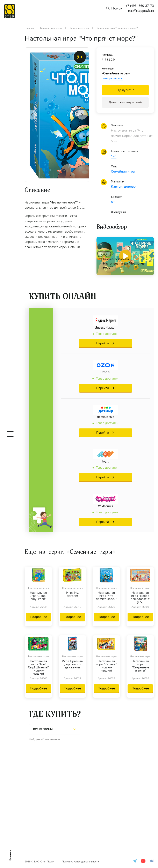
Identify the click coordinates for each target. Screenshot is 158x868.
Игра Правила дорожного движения (72, 665)
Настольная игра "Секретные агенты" (140, 666)
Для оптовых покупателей (125, 102)
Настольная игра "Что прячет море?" (106, 596)
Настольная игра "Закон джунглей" (38, 596)
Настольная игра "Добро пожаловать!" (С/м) (140, 597)
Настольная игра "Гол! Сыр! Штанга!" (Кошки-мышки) (38, 667)
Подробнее (38, 617)
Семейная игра (123, 172)
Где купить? (125, 90)
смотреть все (112, 78)
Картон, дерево (123, 187)
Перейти (103, 343)
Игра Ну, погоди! (72, 595)
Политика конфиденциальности (80, 862)
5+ (113, 202)
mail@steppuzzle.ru (141, 11)
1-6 (114, 156)
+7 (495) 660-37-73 (140, 6)
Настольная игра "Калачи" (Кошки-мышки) (106, 666)
